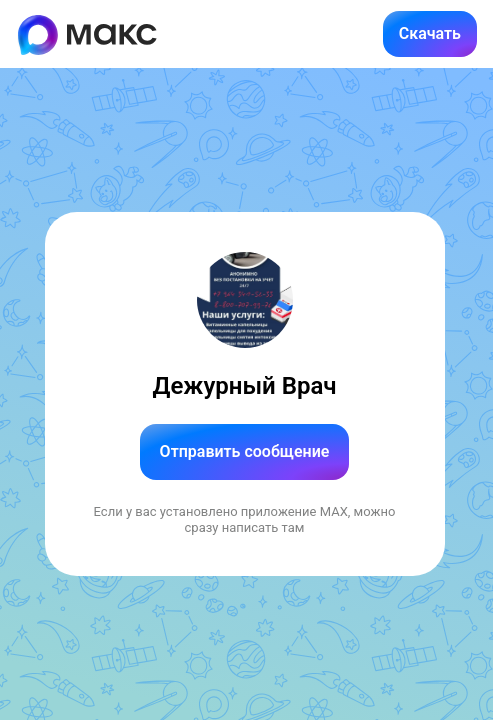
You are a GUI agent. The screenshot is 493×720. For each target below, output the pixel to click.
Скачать (430, 33)
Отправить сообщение (245, 451)
